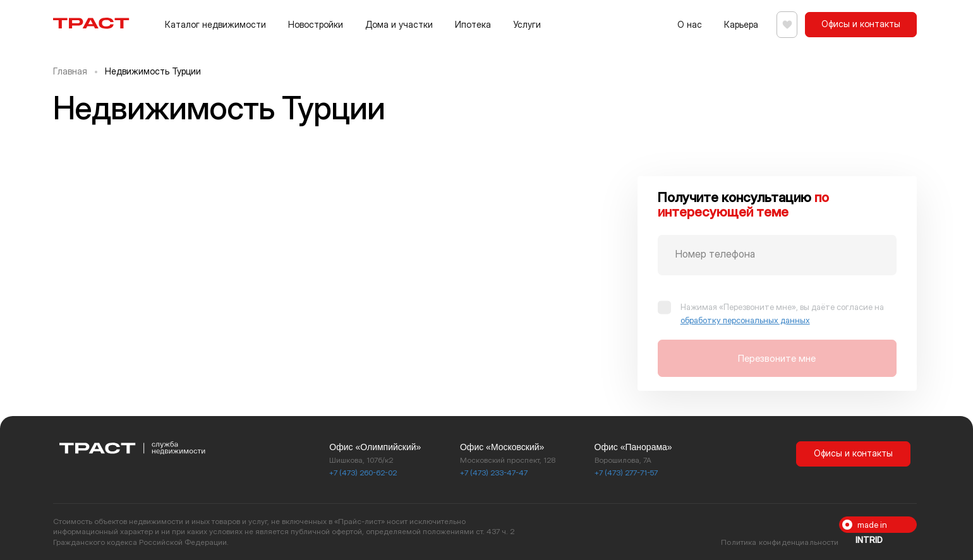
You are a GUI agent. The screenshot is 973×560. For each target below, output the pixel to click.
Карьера (735, 24)
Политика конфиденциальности (780, 542)
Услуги (527, 24)
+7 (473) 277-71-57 (626, 473)
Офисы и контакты (861, 24)
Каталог (215, 24)
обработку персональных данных (745, 320)
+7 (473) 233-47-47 (494, 473)
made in (871, 526)
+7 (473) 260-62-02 (363, 473)
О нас (684, 24)
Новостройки (316, 24)
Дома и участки (399, 24)
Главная (70, 71)
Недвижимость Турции (153, 71)
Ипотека (473, 24)
